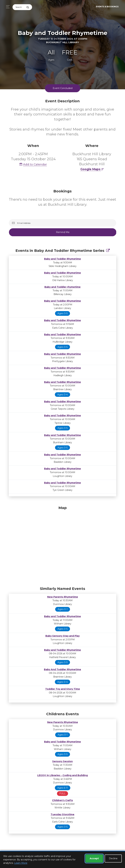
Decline (113, 858)
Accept (94, 858)
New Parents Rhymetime (63, 597)
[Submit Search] (29, 7)
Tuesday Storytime (62, 814)
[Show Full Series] (108, 251)
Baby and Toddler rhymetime (62, 287)
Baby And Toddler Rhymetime (62, 669)
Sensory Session (62, 761)
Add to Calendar (33, 164)
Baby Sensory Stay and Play (62, 636)
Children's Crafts (62, 800)
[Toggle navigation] (7, 7)
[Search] (19, 7)
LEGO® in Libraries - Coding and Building (62, 775)
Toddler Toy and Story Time (63, 689)
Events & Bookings (107, 7)
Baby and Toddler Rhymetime (62, 259)
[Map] (62, 545)
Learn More (21, 863)
